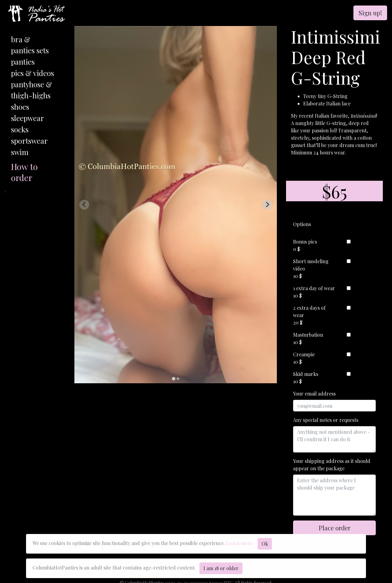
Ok (265, 544)
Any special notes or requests (326, 420)
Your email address (314, 394)
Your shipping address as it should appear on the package (332, 465)
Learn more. (240, 543)
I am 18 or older (221, 568)
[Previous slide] (84, 205)
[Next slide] (267, 205)
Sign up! (370, 13)
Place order (335, 528)
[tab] (173, 379)
